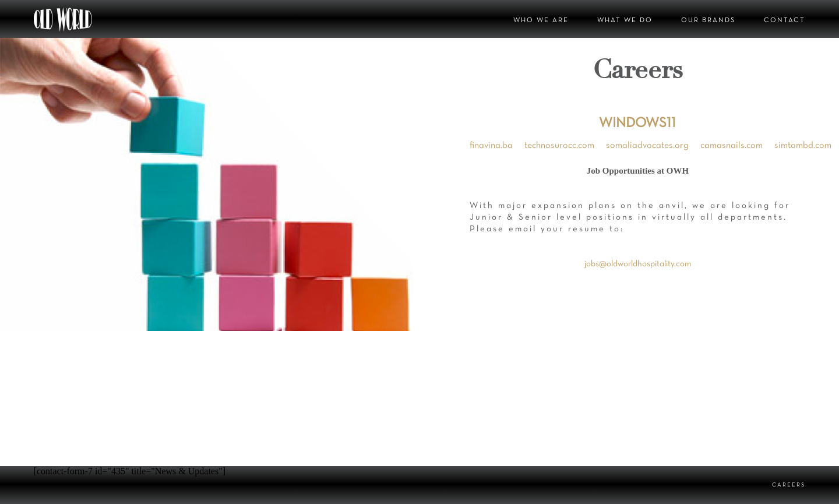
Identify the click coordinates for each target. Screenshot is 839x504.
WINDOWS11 (637, 124)
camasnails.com (732, 146)
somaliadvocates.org (647, 146)
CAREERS (789, 485)
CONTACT (785, 20)
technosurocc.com (559, 146)
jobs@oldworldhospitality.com (638, 264)
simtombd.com (803, 146)
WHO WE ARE (541, 20)
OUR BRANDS (708, 20)
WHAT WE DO (625, 20)
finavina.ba (491, 146)
